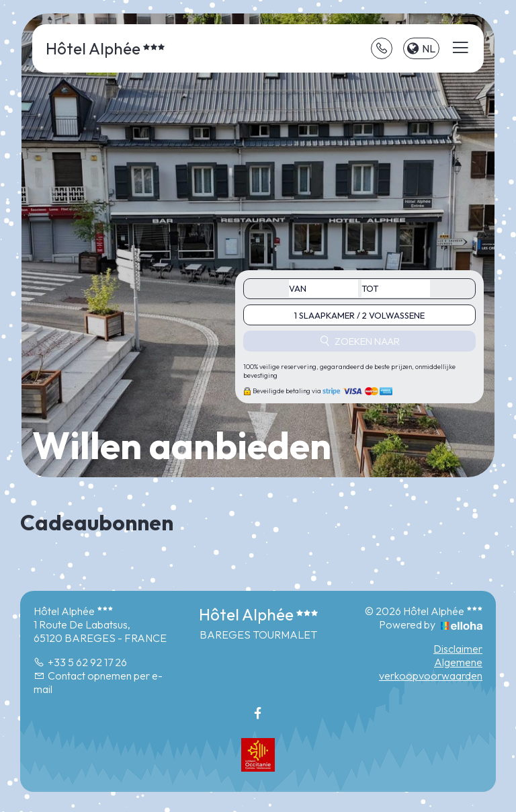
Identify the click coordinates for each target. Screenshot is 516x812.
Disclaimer (458, 649)
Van (298, 288)
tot (370, 288)
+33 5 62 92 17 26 (80, 662)
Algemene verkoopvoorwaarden (431, 669)
